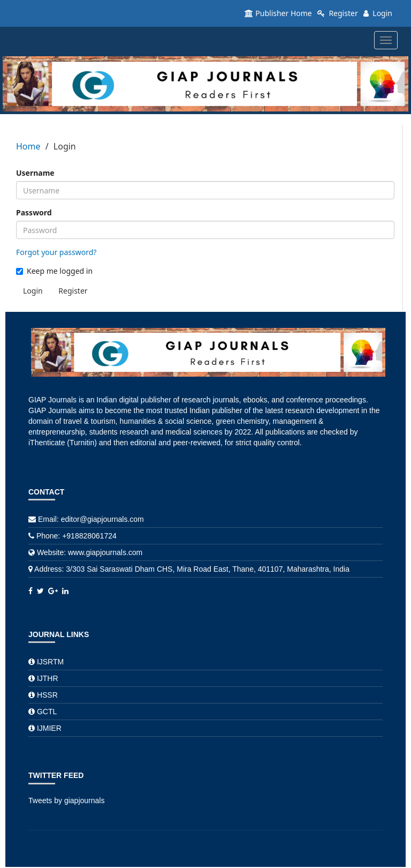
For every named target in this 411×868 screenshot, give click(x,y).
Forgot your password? (56, 252)
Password (34, 212)
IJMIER (49, 728)
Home (28, 146)
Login (378, 13)
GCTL (47, 712)
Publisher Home (278, 13)
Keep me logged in (54, 271)
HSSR (47, 695)
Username (35, 173)
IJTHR (48, 678)
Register (338, 13)
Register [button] (73, 291)
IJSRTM (50, 662)
